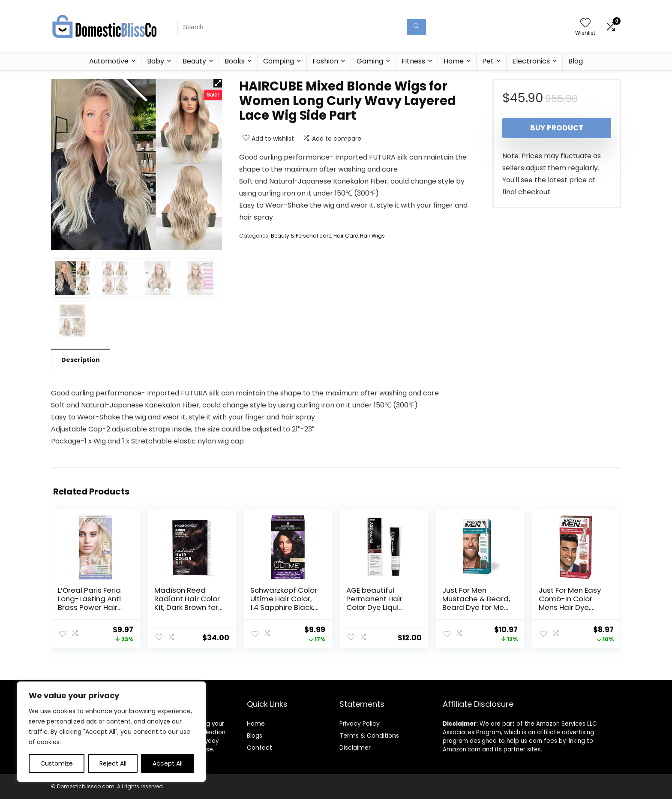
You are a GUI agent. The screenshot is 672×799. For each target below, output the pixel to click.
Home (454, 61)
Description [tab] (81, 360)
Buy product (557, 128)
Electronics (531, 61)
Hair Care (346, 236)
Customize (57, 763)
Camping (279, 61)
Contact (259, 748)
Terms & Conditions (369, 736)
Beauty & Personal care (301, 236)
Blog (576, 61)
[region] (111, 732)
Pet (488, 61)
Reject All (113, 763)
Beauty (194, 61)
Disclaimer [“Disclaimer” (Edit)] (355, 748)
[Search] (416, 27)
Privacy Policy (360, 724)
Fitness (413, 61)
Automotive (109, 61)
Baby (156, 61)
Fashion (325, 61)
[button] (218, 83)
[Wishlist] (585, 23)
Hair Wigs (372, 236)
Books (235, 61)
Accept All (168, 763)
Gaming (370, 61)
